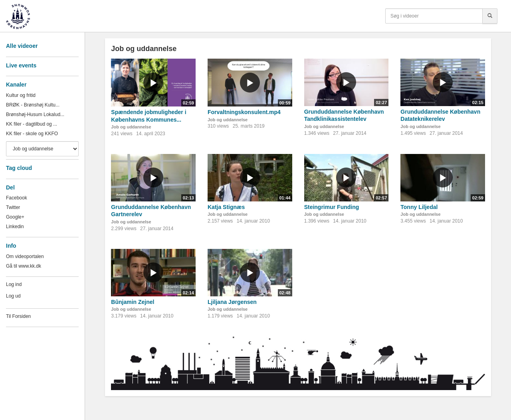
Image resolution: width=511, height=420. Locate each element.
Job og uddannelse (131, 127)
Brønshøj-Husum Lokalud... (35, 114)
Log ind (14, 284)
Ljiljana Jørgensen (232, 302)
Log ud (13, 296)
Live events (21, 65)
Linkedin (15, 227)
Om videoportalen (25, 256)
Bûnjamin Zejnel (133, 302)
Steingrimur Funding (332, 207)
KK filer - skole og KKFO (32, 134)
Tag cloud (19, 168)
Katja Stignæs (226, 207)
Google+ (15, 217)
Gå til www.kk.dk (24, 266)
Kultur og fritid (21, 95)
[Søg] (490, 16)
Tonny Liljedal (419, 207)
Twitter (13, 207)
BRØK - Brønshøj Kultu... (33, 105)
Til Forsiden (18, 316)
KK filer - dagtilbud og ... (32, 124)
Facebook (17, 198)
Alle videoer (22, 46)
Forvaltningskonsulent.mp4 (244, 112)
